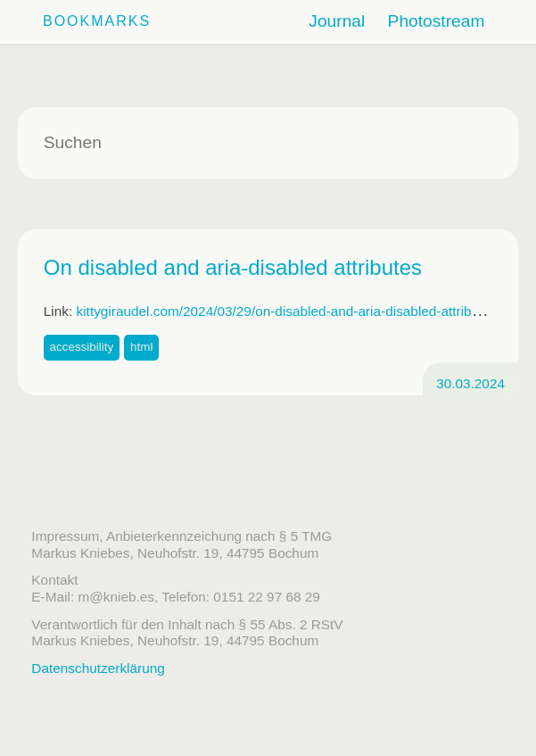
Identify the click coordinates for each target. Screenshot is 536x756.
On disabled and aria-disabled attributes (233, 267)
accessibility (82, 347)
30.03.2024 (470, 383)
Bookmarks (97, 21)
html (141, 347)
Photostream (437, 21)
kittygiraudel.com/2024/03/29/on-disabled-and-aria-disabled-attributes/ (289, 311)
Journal (337, 21)
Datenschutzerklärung (98, 668)
